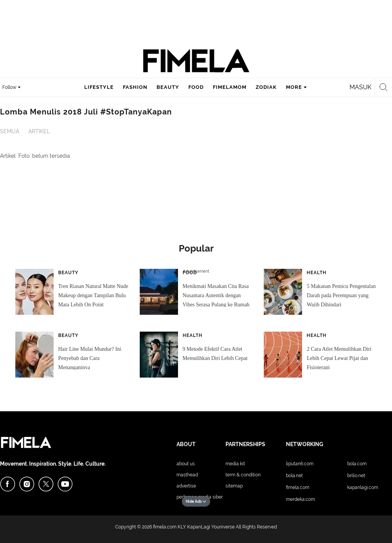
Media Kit (235, 464)
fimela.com (165, 527)
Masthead (187, 475)
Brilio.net (356, 476)
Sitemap (234, 486)
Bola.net (294, 476)
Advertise (186, 486)
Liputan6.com (300, 464)
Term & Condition (243, 475)
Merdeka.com (301, 499)
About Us (186, 464)
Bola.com (357, 464)
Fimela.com (298, 487)
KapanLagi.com (363, 487)
